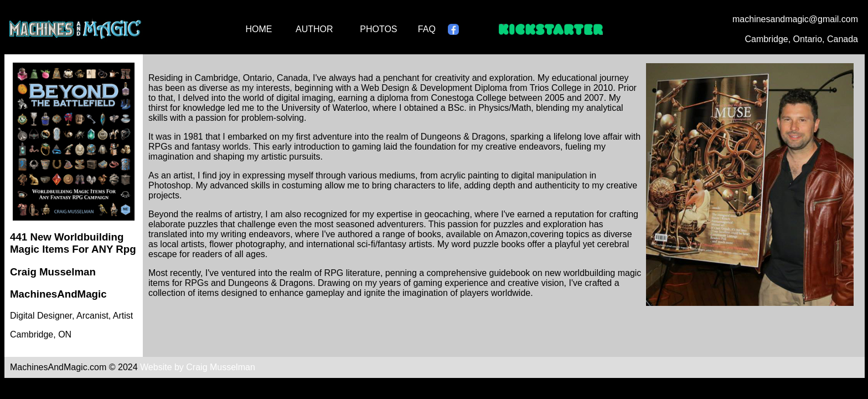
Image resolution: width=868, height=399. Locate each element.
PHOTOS (378, 29)
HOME (259, 29)
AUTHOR (314, 29)
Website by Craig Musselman (198, 367)
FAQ (427, 29)
